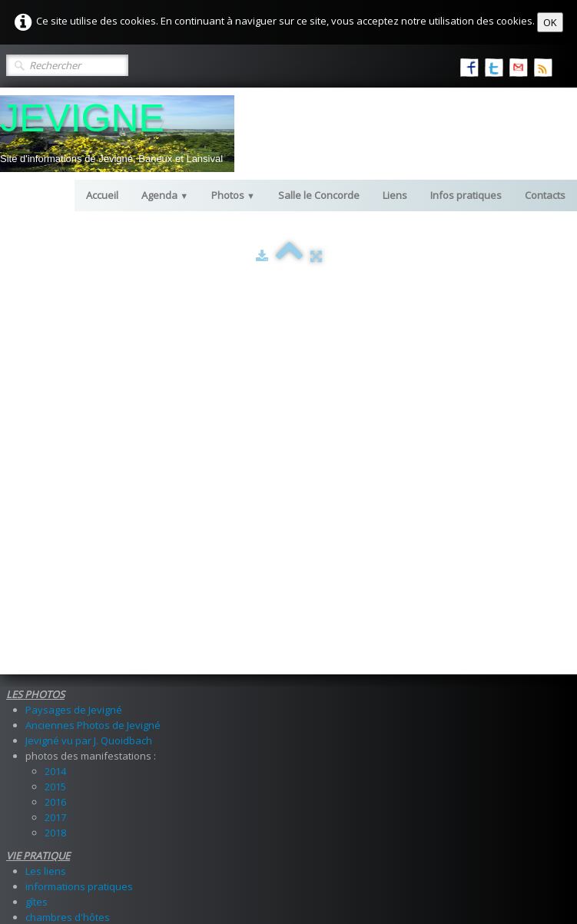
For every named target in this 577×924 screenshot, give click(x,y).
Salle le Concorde (319, 195)
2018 (55, 464)
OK (550, 22)
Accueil (102, 195)
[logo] (117, 134)
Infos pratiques (466, 195)
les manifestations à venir (86, 679)
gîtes (36, 533)
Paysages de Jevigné (74, 341)
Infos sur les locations (76, 641)
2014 (55, 402)
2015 (55, 418)
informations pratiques (79, 518)
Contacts (545, 195)
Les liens (46, 502)
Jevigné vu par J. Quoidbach (89, 372)
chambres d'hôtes (68, 548)
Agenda (165, 195)
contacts (45, 602)
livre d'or (46, 587)
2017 (55, 449)
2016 (55, 433)
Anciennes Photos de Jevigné (93, 356)
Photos (233, 195)
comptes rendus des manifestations (110, 694)
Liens (395, 195)
